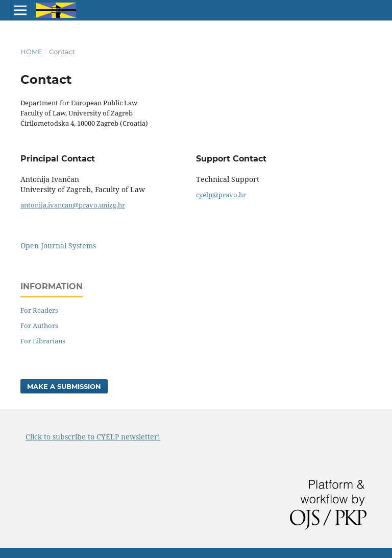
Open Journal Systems (58, 246)
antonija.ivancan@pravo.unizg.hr (73, 205)
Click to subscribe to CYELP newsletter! (93, 437)
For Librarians (43, 341)
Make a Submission (64, 386)
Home (31, 52)
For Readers (39, 310)
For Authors (39, 325)
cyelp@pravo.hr (221, 195)
